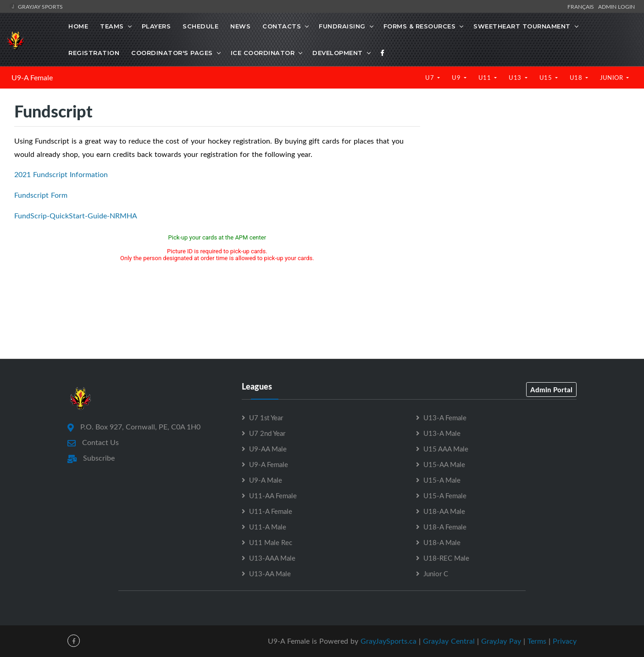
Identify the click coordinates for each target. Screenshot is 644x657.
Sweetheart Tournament (522, 26)
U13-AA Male (270, 573)
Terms (537, 641)
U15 (547, 78)
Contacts (282, 26)
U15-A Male (442, 480)
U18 (577, 78)
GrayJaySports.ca (389, 641)
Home (78, 26)
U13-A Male (442, 433)
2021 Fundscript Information (61, 174)
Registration (94, 53)
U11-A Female (271, 511)
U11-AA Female (273, 496)
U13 (516, 78)
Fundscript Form (41, 195)
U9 (457, 78)
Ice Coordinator (263, 53)
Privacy (565, 641)
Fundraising (342, 26)
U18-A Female (445, 527)
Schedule (200, 26)
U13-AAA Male (272, 558)
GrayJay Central (449, 641)
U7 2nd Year (267, 433)
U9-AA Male (268, 449)
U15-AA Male (444, 464)
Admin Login (616, 6)
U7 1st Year (266, 418)
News (240, 26)
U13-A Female (445, 418)
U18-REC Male (446, 558)
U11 (486, 78)
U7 (430, 78)
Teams (112, 26)
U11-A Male (268, 527)
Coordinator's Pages (172, 53)
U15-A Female (445, 496)
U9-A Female (32, 78)
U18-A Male (442, 542)
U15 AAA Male (446, 449)
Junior (612, 78)
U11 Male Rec (271, 542)
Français (582, 6)
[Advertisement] (532, 179)
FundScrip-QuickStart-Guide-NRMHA (76, 216)
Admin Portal (551, 390)
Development (338, 53)
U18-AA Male (444, 511)
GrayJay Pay (501, 641)
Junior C (436, 573)
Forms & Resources (420, 26)
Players (156, 26)
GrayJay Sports (36, 6)
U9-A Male (266, 480)
